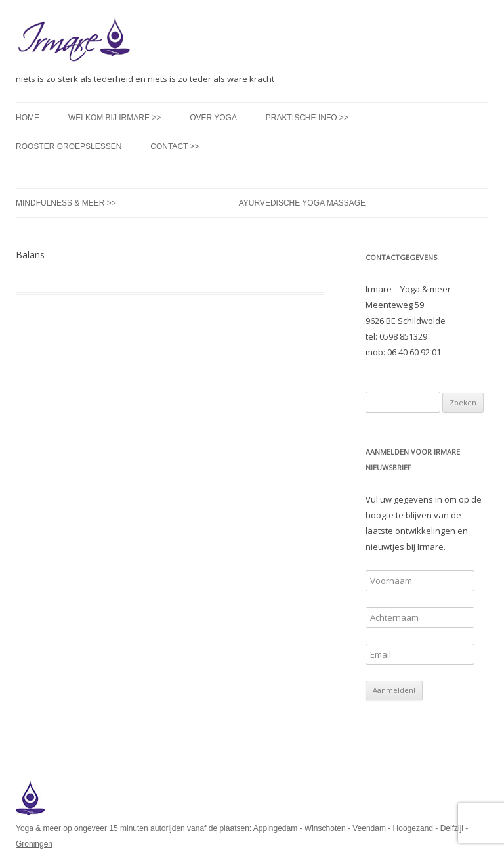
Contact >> (175, 146)
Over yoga (213, 118)
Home (28, 118)
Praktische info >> (307, 118)
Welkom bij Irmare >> (115, 118)
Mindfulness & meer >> (66, 203)
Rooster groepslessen (69, 146)
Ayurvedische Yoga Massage (302, 203)
